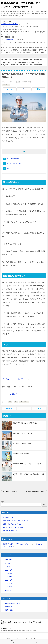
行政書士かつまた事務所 (9, 24)
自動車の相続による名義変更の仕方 (15, 527)
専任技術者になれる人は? (11, 491)
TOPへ (36, 642)
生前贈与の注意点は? (10, 531)
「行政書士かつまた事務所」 (13, 379)
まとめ (9, 168)
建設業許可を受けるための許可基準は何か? (26, 423)
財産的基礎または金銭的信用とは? (23, 433)
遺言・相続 (9, 610)
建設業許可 (6, 85)
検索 (3, 502)
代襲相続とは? (8, 517)
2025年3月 (9, 570)
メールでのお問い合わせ (12, 394)
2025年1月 (9, 577)
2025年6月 (9, 560)
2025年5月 (9, 563)
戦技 (10, 402)
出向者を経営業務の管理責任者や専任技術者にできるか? (36, 491)
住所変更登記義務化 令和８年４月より (16, 521)
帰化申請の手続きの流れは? (12, 524)
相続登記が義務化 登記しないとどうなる (17, 544)
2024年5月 (9, 583)
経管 (16, 402)
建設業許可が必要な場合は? (21, 454)
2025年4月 (9, 567)
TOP (22, 623)
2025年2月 (9, 573)
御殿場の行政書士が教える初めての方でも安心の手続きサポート (21, 5)
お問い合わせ (9, 40)
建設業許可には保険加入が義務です (23, 443)
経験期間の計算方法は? (15, 164)
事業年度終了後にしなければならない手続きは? (27, 464)
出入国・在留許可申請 (13, 603)
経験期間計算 (24, 402)
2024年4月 (9, 587)
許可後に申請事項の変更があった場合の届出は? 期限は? (29, 475)
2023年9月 (9, 590)
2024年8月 (9, 580)
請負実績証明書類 (13, 159)
